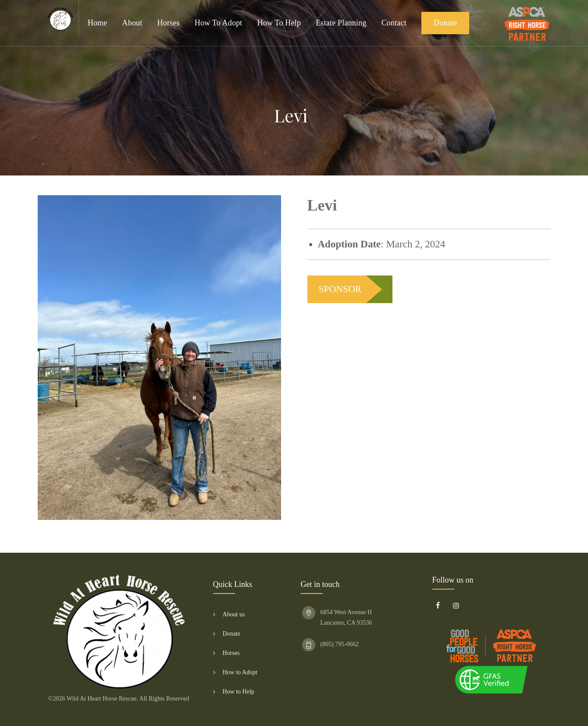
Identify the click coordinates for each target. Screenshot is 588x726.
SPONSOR (340, 289)
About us (234, 614)
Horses (169, 23)
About (132, 23)
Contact (394, 23)
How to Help (279, 23)
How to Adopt (219, 23)
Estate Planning (341, 23)
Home (98, 23)
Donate (445, 23)
